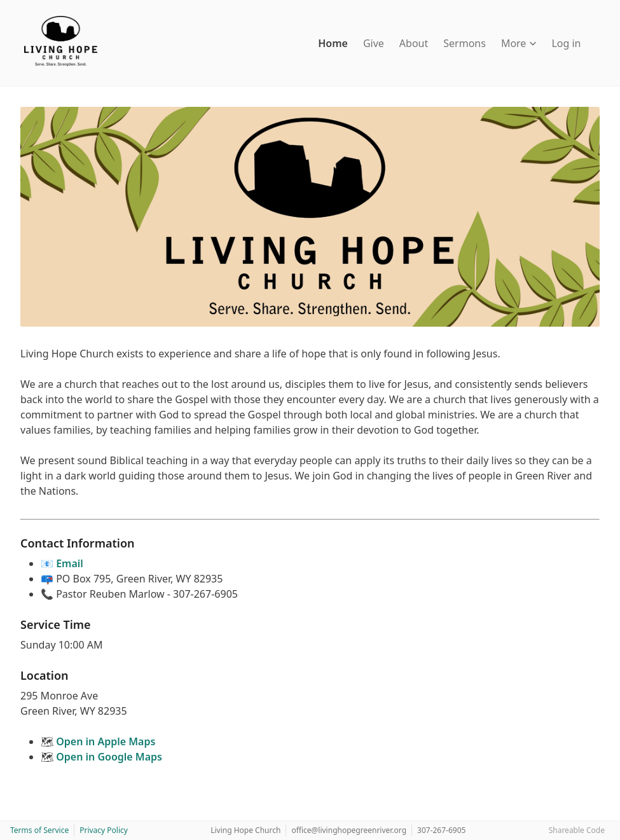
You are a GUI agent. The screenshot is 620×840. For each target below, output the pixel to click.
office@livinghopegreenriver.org (349, 830)
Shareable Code (577, 830)
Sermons (465, 43)
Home (333, 43)
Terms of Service (39, 830)
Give (374, 43)
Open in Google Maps (109, 757)
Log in (566, 43)
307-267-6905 (441, 830)
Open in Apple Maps (106, 741)
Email (70, 563)
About (414, 43)
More (519, 43)
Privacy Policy (104, 830)
